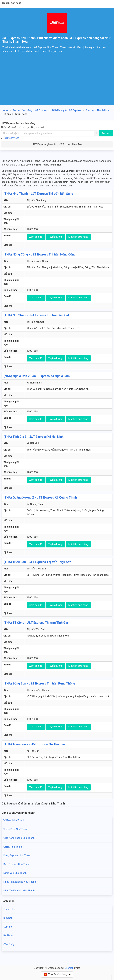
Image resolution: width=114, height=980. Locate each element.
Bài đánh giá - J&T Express (67, 110)
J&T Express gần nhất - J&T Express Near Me (57, 144)
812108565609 (12, 138)
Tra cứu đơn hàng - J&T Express (30, 110)
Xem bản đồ (36, 237)
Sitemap (69, 968)
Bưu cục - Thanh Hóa (97, 110)
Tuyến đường (55, 237)
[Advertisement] (57, 82)
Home (5, 110)
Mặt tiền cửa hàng (78, 237)
